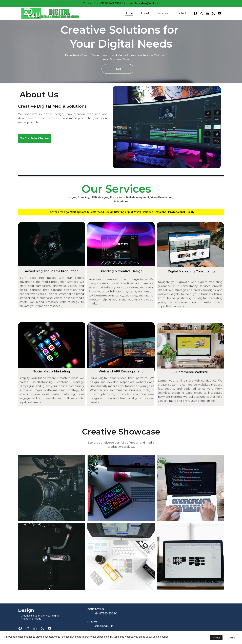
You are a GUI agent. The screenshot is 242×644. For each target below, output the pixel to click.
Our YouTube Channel (34, 140)
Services (162, 13)
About (145, 13)
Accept (216, 638)
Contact (181, 13)
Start (118, 69)
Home (129, 13)
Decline (232, 638)
